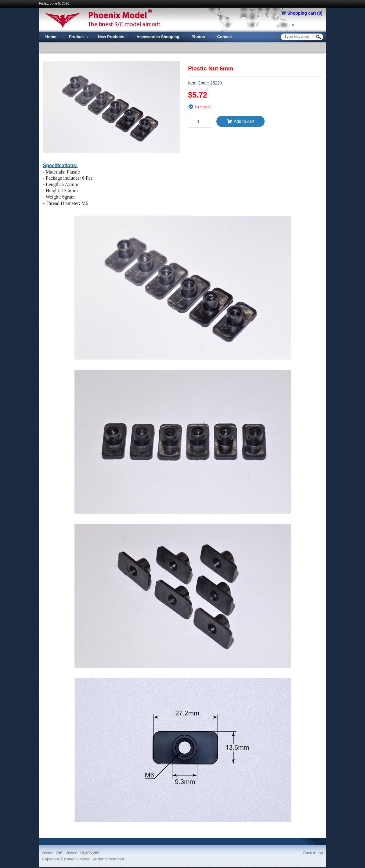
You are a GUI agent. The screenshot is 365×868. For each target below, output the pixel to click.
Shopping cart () (305, 13)
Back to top (313, 853)
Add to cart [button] (240, 121)
